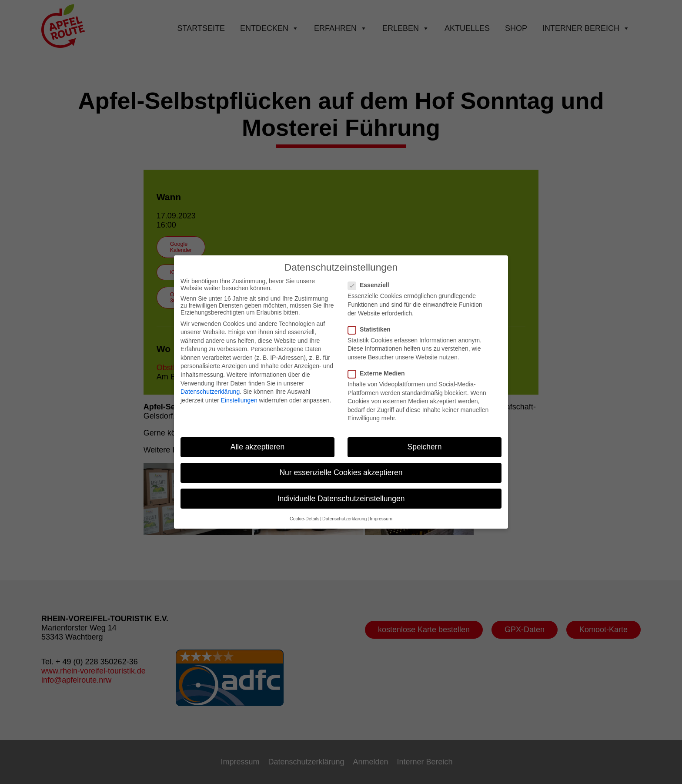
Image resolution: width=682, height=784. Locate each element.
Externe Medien (380, 368)
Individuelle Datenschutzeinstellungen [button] (341, 493)
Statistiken (373, 324)
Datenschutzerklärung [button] (344, 513)
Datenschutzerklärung (210, 386)
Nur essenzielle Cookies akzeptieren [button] (341, 467)
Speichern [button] (425, 442)
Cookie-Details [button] (304, 513)
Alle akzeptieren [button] (258, 442)
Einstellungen (239, 395)
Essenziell (372, 280)
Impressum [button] (381, 513)
